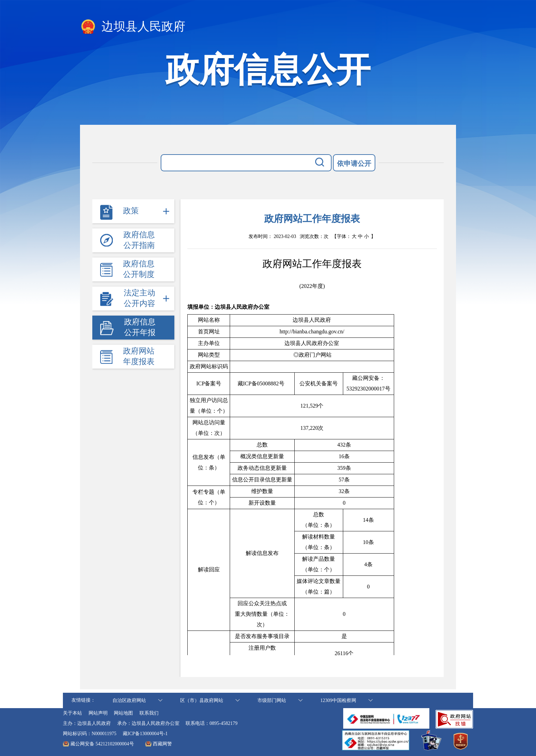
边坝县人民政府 (133, 27)
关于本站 (72, 713)
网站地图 (123, 713)
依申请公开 (354, 163)
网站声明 (98, 713)
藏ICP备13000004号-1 (145, 734)
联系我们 (149, 713)
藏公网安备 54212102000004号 (102, 744)
